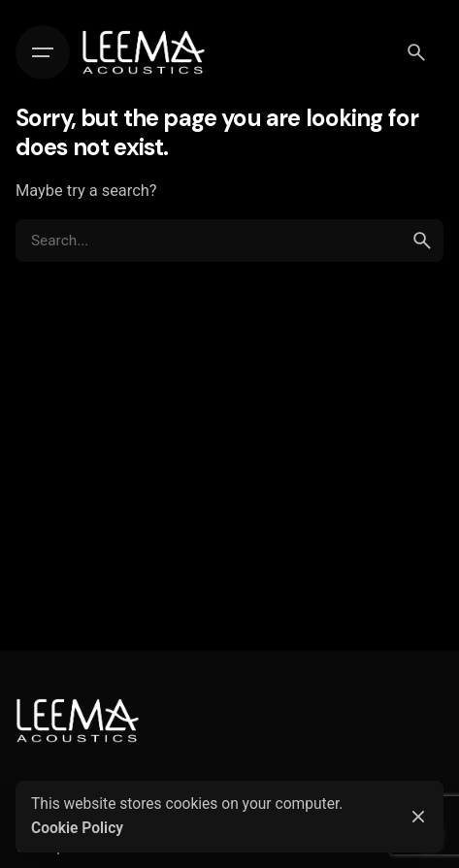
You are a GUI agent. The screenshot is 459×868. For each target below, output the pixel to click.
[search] (422, 241)
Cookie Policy (77, 828)
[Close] (418, 817)
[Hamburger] (43, 52)
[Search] (416, 52)
